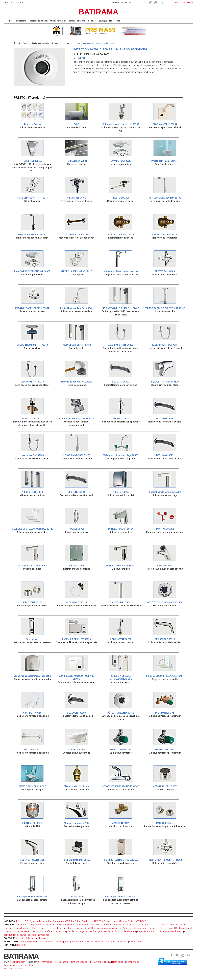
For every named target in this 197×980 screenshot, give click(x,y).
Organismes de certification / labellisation (116, 931)
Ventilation (72, 931)
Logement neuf (86, 931)
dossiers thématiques (38, 935)
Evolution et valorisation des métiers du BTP (135, 925)
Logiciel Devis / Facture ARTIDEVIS (129, 921)
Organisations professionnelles (106, 928)
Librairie (20, 938)
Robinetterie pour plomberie (63, 43)
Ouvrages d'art (155, 928)
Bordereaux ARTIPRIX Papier (96, 921)
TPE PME (95, 925)
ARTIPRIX (106, 962)
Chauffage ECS (50, 931)
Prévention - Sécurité (168, 925)
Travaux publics (82, 928)
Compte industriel (45, 942)
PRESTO (82, 58)
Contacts (22, 945)
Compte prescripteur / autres (69, 942)
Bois (39, 931)
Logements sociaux (147, 931)
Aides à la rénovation (44, 925)
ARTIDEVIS (94, 962)
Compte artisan (27, 942)
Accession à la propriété (135, 928)
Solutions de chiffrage (36, 938)
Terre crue (169, 928)
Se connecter (136, 942)
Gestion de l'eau (183, 928)
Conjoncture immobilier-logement (72, 925)
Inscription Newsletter (117, 942)
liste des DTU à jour (26, 921)
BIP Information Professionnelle (53, 962)
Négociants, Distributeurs (170, 931)
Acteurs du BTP (11, 931)
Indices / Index (44, 921)
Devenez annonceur (95, 942)
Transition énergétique (26, 928)
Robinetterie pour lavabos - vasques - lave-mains (96, 43)
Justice (62, 931)
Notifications (119, 962)
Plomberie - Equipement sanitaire (36, 43)
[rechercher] (130, 2)
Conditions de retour (23, 965)
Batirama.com (18, 962)
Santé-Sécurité (28, 931)
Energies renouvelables (50, 928)
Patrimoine (106, 925)
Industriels (68, 928)
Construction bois (24, 925)
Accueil (17, 43)
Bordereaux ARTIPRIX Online (67, 921)
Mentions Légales (79, 962)
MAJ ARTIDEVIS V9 (13, 969)
